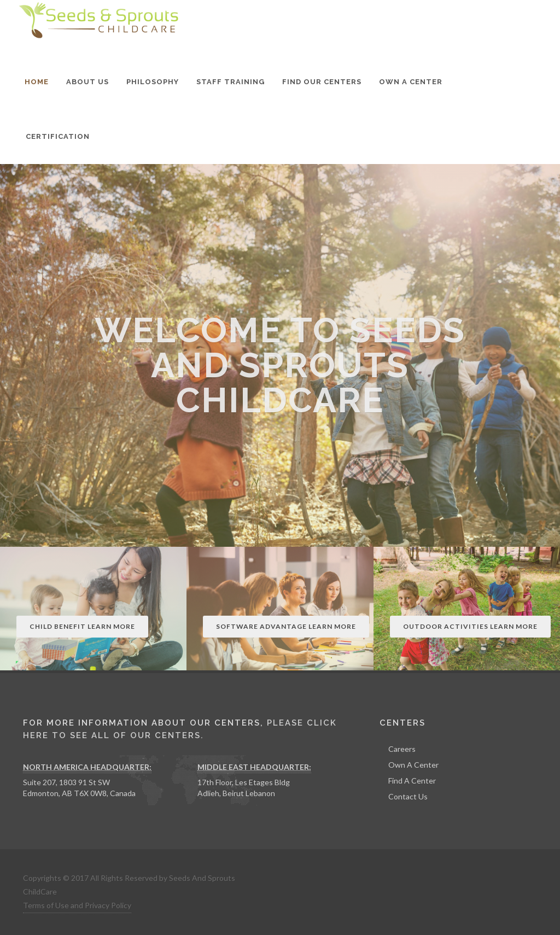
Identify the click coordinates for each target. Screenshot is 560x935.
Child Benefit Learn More (82, 626)
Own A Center (413, 765)
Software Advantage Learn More (286, 626)
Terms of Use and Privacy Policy (77, 905)
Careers (402, 749)
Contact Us (408, 796)
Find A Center (412, 781)
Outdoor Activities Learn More (470, 626)
